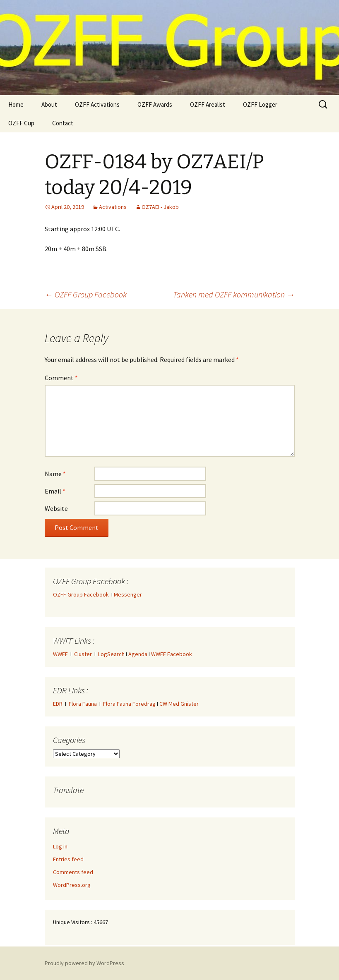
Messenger (128, 594)
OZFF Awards (155, 104)
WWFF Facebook (172, 654)
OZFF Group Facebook (86, 294)
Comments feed (73, 872)
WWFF (60, 654)
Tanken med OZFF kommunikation (234, 294)
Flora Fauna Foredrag (129, 704)
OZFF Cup (21, 123)
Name (55, 474)
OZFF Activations (97, 104)
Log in (60, 846)
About (49, 104)
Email (55, 491)
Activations (113, 207)
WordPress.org (72, 885)
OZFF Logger (260, 104)
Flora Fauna (83, 704)
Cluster (83, 654)
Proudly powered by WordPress (84, 963)
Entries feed (68, 859)
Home (16, 104)
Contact (63, 123)
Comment (61, 378)
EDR (58, 704)
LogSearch (111, 654)
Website (56, 508)
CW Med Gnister (179, 704)
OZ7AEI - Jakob (160, 207)
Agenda (138, 654)
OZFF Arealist (208, 104)
